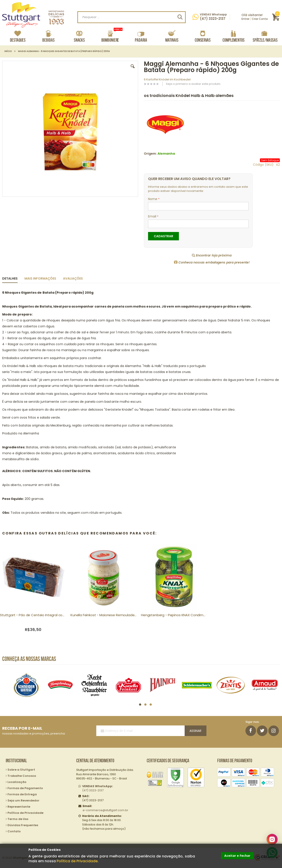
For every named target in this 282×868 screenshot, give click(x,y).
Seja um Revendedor (23, 800)
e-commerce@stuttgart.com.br (105, 810)
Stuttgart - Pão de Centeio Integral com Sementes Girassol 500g (33, 615)
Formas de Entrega (22, 794)
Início (8, 51)
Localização (17, 782)
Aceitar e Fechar (237, 856)
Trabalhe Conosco (22, 776)
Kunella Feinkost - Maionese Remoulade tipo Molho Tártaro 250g (104, 615)
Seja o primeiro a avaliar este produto (193, 84)
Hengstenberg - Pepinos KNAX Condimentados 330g (174, 615)
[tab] (13, 278)
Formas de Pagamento (25, 788)
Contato (14, 831)
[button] (133, 70)
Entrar (245, 19)
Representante (19, 807)
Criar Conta (260, 19)
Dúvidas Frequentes (23, 825)
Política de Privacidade (77, 861)
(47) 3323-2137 (98, 788)
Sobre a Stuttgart (21, 770)
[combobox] (132, 17)
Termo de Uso (18, 819)
